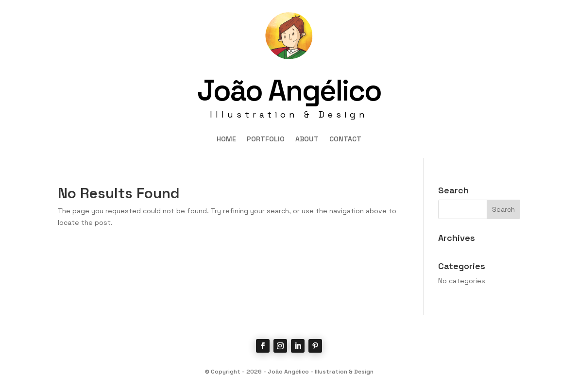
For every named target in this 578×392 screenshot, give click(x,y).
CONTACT (345, 139)
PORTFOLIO (266, 139)
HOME (226, 139)
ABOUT (307, 139)
